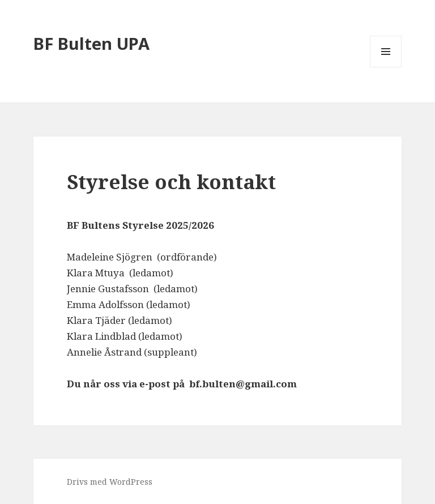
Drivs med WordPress (110, 482)
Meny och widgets (386, 67)
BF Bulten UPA (91, 43)
